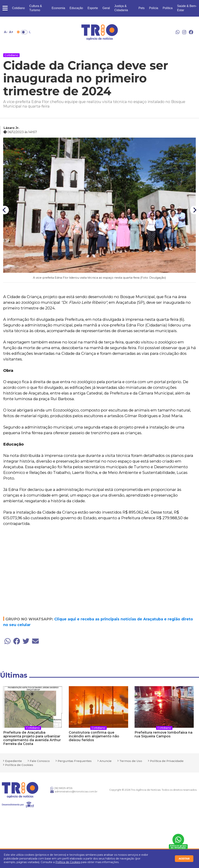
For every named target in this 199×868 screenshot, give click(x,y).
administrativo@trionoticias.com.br (74, 792)
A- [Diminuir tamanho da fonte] (6, 32)
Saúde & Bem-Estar (187, 8)
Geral (106, 8)
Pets (142, 8)
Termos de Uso (131, 761)
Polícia (154, 8)
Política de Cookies (68, 862)
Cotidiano (18, 8)
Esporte (93, 8)
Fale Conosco (40, 761)
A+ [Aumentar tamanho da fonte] (11, 32)
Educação (76, 8)
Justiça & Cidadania (121, 8)
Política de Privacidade (167, 761)
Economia (58, 8)
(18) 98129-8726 (61, 788)
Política (168, 8)
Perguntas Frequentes (75, 761)
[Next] (194, 210)
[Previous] (5, 210)
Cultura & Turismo (36, 8)
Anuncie (106, 761)
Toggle (24, 32)
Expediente (13, 761)
